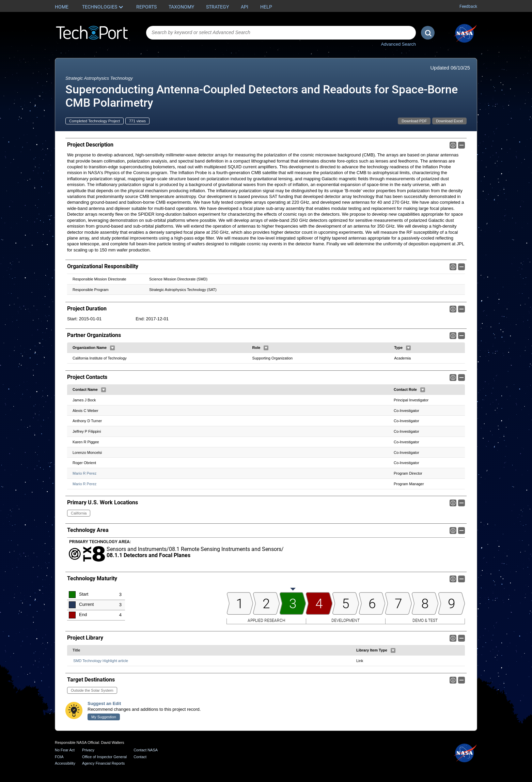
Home (62, 7)
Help (266, 7)
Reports (146, 7)
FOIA (59, 757)
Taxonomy (181, 7)
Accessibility (65, 763)
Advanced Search (398, 44)
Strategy (217, 7)
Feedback (468, 6)
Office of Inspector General (104, 757)
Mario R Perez (84, 473)
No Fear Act (65, 750)
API (245, 7)
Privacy (88, 750)
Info (453, 145)
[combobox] (281, 33)
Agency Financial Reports (103, 763)
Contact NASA (146, 750)
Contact (140, 757)
